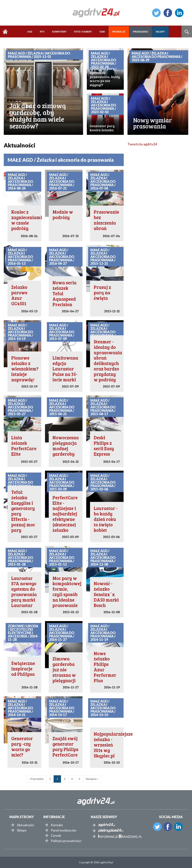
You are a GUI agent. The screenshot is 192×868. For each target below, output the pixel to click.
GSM (102, 32)
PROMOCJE (119, 32)
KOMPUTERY (59, 32)
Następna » (92, 779)
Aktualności (25, 825)
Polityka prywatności (66, 841)
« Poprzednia (36, 779)
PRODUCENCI (141, 32)
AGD (30, 32)
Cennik (56, 835)
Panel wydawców (64, 830)
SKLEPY (160, 32)
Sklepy (22, 830)
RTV (42, 32)
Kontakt (57, 825)
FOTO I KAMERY (83, 32)
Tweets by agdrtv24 (142, 144)
